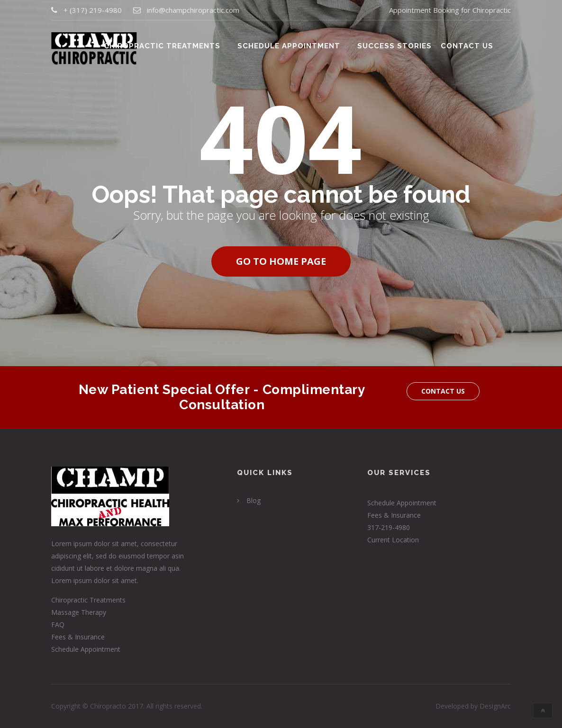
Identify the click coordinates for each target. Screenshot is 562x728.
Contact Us (468, 44)
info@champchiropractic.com (193, 10)
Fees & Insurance (78, 637)
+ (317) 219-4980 (93, 10)
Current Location (393, 540)
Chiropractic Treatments (175, 44)
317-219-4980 (389, 527)
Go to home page (281, 261)
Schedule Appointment (298, 44)
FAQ (58, 625)
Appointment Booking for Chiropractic (450, 10)
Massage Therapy (79, 612)
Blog (254, 500)
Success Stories (399, 44)
